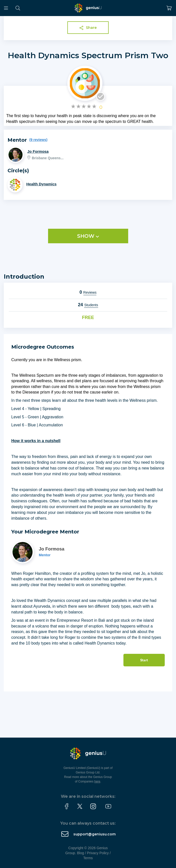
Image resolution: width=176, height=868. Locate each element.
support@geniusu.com (95, 834)
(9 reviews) (38, 140)
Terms (88, 858)
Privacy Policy (98, 853)
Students (91, 305)
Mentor (45, 555)
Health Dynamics (41, 184)
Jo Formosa (38, 151)
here (97, 781)
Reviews (90, 292)
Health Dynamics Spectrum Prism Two (88, 55)
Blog (81, 853)
